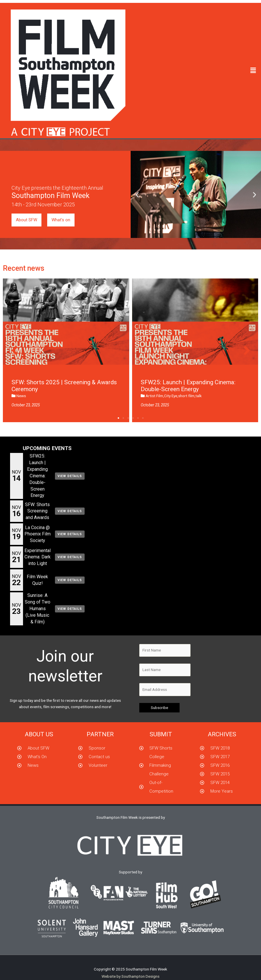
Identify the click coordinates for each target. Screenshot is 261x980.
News (21, 396)
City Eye (171, 396)
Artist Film (154, 396)
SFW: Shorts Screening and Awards (37, 511)
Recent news (24, 268)
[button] (253, 71)
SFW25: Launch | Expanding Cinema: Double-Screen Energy (37, 476)
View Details (70, 476)
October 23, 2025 (26, 405)
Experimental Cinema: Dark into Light (38, 557)
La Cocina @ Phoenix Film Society (38, 534)
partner (100, 734)
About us (39, 734)
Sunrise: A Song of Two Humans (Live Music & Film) (38, 609)
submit (161, 734)
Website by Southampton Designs (130, 976)
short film (186, 396)
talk (199, 396)
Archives (222, 734)
